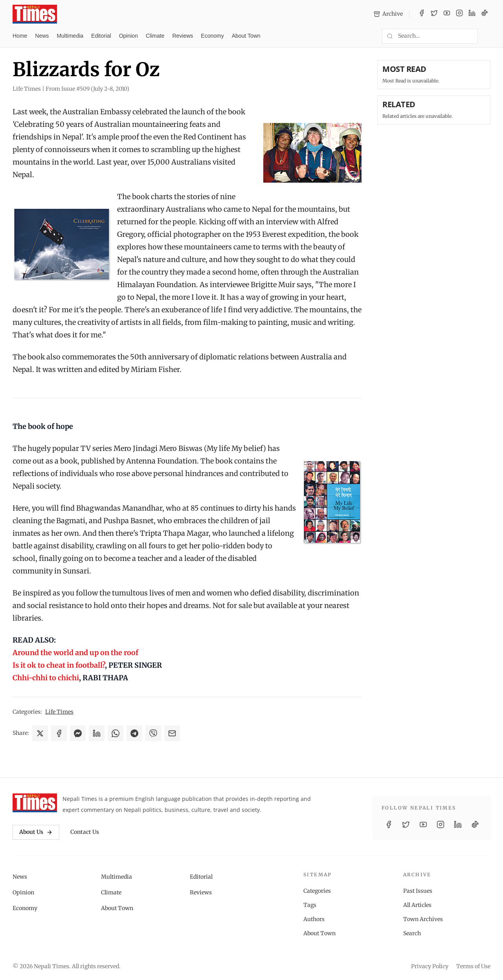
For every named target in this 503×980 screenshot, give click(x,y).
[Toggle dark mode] (487, 36)
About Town (246, 36)
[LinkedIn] (472, 14)
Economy (212, 36)
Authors (314, 919)
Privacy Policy (430, 966)
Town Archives (423, 919)
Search (412, 933)
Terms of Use (473, 966)
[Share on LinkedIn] (97, 733)
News (42, 36)
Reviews (183, 36)
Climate (155, 36)
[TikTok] (485, 14)
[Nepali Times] (35, 803)
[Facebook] (422, 14)
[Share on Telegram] (134, 733)
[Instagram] (459, 14)
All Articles (417, 905)
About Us (36, 832)
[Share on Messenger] (78, 733)
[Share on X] (40, 733)
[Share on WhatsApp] (116, 733)
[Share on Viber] (153, 733)
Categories (317, 891)
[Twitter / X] (434, 14)
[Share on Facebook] (59, 733)
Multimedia (70, 36)
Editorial (101, 36)
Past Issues (418, 891)
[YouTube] (447, 14)
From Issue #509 (87, 89)
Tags (310, 905)
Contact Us (85, 832)
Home (20, 36)
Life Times (59, 712)
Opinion (129, 36)
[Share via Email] (172, 733)
